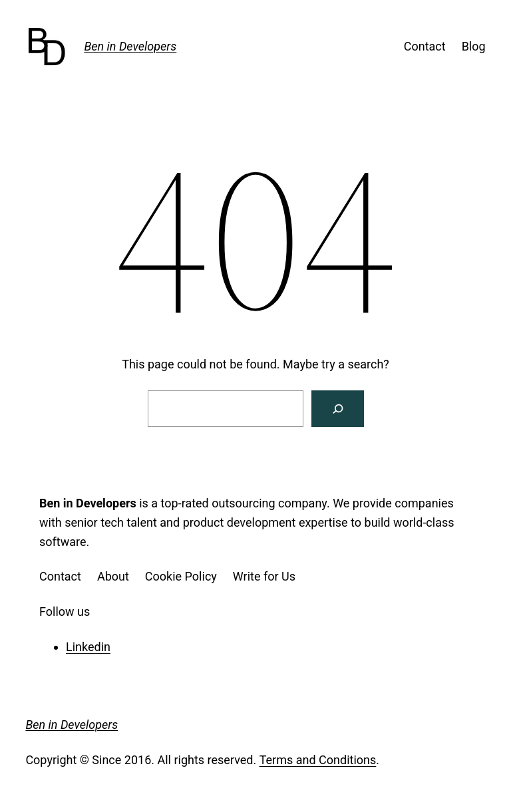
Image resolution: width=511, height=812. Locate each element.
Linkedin (88, 647)
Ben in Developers (130, 46)
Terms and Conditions (318, 760)
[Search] (338, 409)
